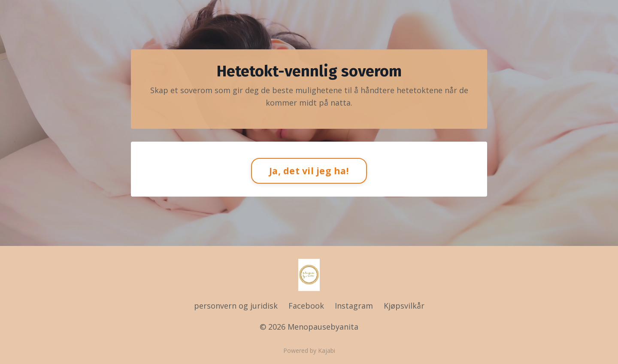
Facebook (306, 306)
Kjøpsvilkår (404, 306)
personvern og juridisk (237, 306)
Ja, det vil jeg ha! (309, 171)
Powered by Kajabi (309, 350)
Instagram (354, 306)
